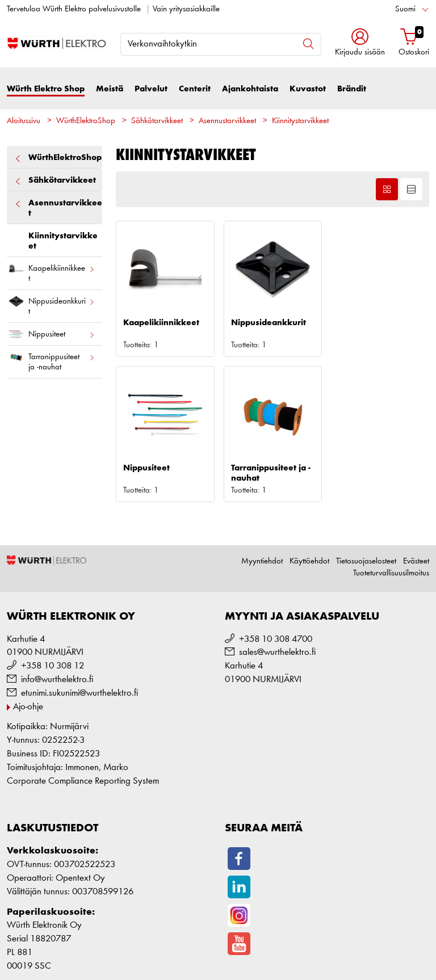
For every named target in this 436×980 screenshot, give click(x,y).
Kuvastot (308, 89)
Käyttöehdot (309, 561)
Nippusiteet (51, 335)
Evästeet (416, 561)
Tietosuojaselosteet (366, 561)
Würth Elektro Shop (46, 89)
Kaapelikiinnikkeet (51, 271)
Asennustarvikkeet (227, 121)
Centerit (195, 89)
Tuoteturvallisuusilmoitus (391, 573)
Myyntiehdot (262, 561)
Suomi (405, 9)
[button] (360, 43)
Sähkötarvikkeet (157, 121)
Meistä (110, 89)
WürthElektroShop (86, 121)
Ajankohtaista (250, 89)
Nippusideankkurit (51, 304)
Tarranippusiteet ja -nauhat (51, 360)
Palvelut (151, 89)
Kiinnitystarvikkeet (300, 121)
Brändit (352, 89)
